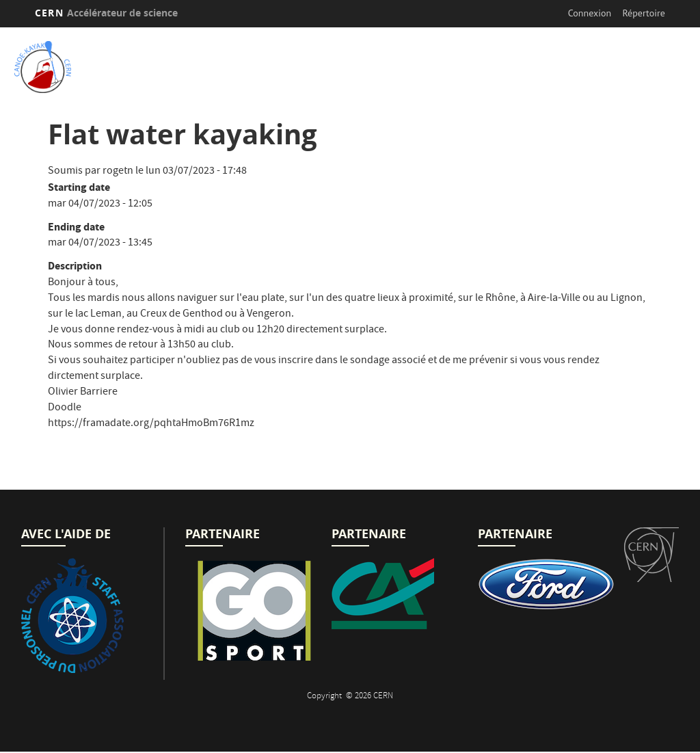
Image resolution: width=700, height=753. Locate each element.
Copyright (325, 697)
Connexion (590, 13)
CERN (106, 13)
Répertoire (643, 13)
